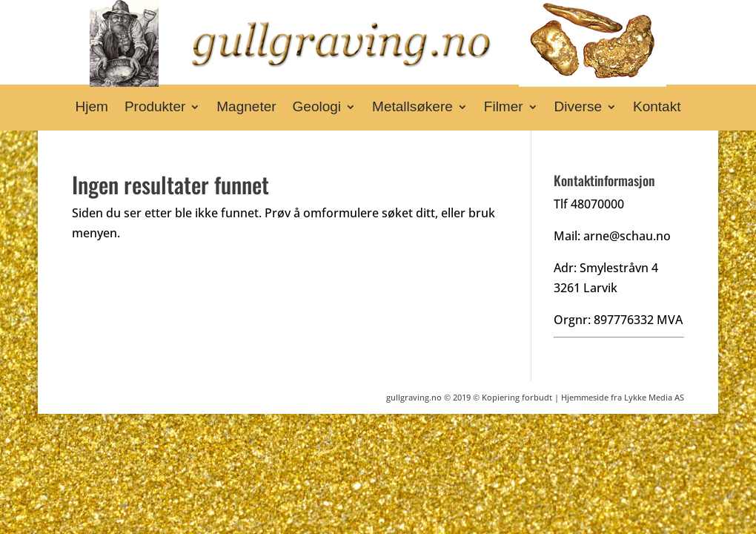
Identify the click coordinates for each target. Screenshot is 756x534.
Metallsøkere (412, 108)
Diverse (578, 108)
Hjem (92, 108)
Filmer (504, 108)
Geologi (317, 108)
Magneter (246, 108)
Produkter (155, 108)
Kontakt (657, 108)
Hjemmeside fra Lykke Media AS (623, 397)
